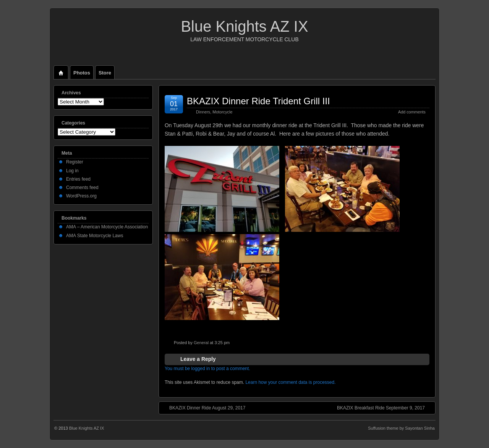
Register (75, 162)
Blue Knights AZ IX (244, 26)
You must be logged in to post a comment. (207, 369)
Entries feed (78, 179)
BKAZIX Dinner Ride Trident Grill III (258, 101)
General (201, 343)
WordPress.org (81, 196)
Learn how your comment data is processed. (290, 382)
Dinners (203, 112)
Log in (72, 171)
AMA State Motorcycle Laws (95, 236)
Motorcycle (222, 112)
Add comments (412, 112)
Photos (82, 73)
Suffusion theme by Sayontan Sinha (401, 428)
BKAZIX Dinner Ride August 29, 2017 (203, 408)
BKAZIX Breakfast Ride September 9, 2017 (385, 408)
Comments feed (82, 188)
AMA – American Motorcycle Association (107, 227)
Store (105, 73)
